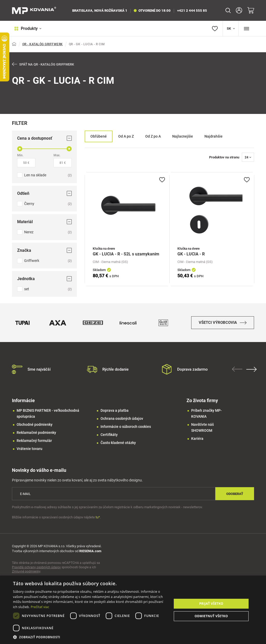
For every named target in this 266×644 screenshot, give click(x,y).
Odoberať (235, 497)
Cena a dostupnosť (44, 139)
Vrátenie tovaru (29, 452)
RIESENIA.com (90, 554)
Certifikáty (109, 438)
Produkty (26, 28)
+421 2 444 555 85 (192, 11)
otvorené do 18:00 (152, 11)
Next (253, 373)
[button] (90, 637)
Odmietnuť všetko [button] (211, 616)
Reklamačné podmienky (36, 436)
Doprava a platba (115, 414)
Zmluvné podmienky (26, 575)
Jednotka (44, 279)
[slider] (20, 149)
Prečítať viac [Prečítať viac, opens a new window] (40, 607)
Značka (44, 251)
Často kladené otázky (118, 446)
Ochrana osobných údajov (122, 422)
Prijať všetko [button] (211, 604)
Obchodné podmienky (35, 428)
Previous (238, 372)
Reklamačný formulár (34, 444)
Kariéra (197, 442)
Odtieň (44, 194)
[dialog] (133, 610)
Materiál (44, 222)
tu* (98, 521)
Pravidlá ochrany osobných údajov (36, 571)
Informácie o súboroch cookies (126, 430)
